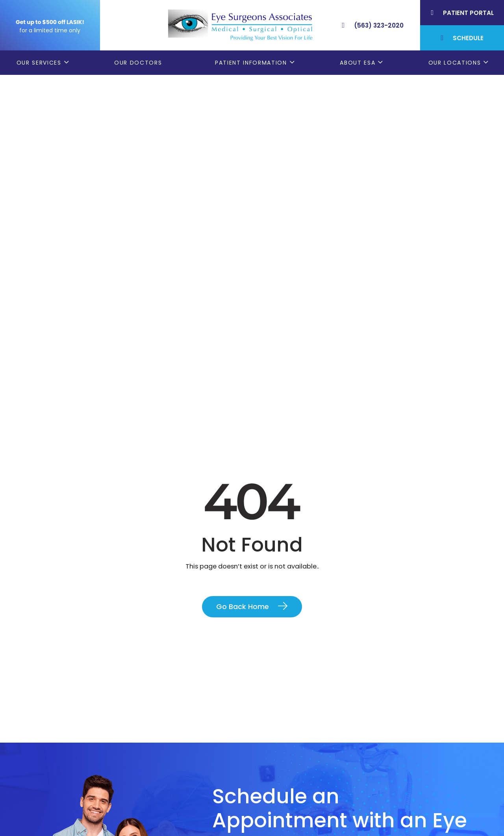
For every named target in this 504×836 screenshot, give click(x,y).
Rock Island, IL (397, 772)
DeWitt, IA (391, 798)
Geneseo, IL (393, 759)
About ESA (358, 63)
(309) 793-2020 (104, 785)
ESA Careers (278, 824)
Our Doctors (138, 63)
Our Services (39, 63)
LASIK (267, 785)
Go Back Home (243, 291)
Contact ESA (279, 798)
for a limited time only (50, 30)
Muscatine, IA (397, 785)
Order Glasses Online (292, 759)
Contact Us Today (259, 626)
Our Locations (455, 63)
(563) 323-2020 (105, 767)
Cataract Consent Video (298, 772)
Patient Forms (281, 746)
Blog (266, 811)
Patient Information (251, 63)
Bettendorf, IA (397, 746)
